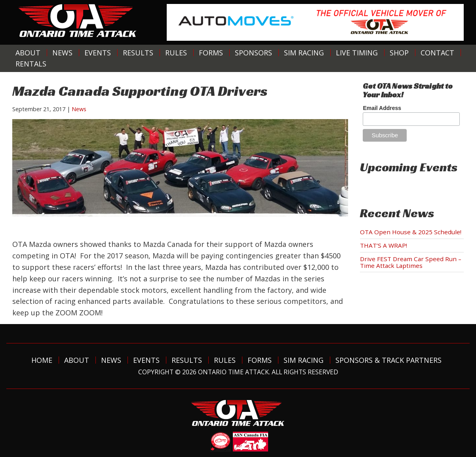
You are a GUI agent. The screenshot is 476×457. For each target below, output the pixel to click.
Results (138, 53)
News (62, 53)
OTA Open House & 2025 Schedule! (411, 232)
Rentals (31, 64)
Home (42, 360)
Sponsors (253, 53)
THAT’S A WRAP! (384, 245)
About (28, 53)
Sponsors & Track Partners (388, 360)
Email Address (382, 108)
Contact (437, 53)
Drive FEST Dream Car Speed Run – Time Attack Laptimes (411, 262)
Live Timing (357, 53)
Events (98, 53)
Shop (399, 53)
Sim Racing (304, 53)
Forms (211, 53)
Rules (176, 53)
